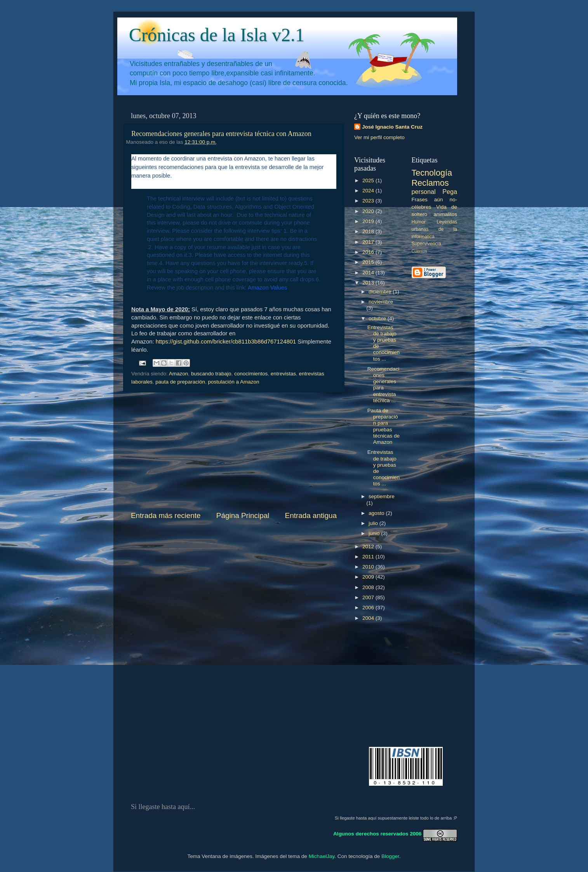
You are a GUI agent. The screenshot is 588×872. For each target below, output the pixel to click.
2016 (369, 252)
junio (375, 533)
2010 (369, 567)
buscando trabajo (211, 374)
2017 (369, 242)
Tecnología (432, 173)
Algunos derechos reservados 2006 (377, 834)
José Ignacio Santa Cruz (392, 127)
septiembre (382, 496)
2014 (369, 273)
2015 (369, 262)
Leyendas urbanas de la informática (435, 229)
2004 (369, 618)
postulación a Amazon (233, 382)
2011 (369, 557)
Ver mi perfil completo (379, 137)
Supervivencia (426, 244)
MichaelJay (322, 856)
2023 (369, 201)
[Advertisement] (234, 452)
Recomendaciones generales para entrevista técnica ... (384, 385)
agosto (377, 513)
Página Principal (243, 515)
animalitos (445, 214)
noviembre (381, 302)
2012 (369, 547)
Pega (450, 192)
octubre (378, 318)
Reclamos (430, 183)
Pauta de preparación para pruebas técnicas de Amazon (384, 426)
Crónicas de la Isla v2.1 (217, 35)
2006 (369, 608)
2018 (369, 231)
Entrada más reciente (166, 515)
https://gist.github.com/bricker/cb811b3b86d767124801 (226, 342)
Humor (419, 222)
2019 (369, 221)
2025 (369, 181)
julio (374, 523)
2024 (369, 191)
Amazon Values (268, 288)
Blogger (390, 856)
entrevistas (283, 374)
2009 (369, 577)
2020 (369, 211)
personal (424, 192)
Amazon (179, 374)
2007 (369, 597)
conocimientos (251, 374)
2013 (369, 283)
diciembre (381, 292)
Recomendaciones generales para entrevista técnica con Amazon (221, 134)
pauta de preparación (180, 382)
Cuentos (419, 251)
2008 (369, 587)
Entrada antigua (311, 515)
